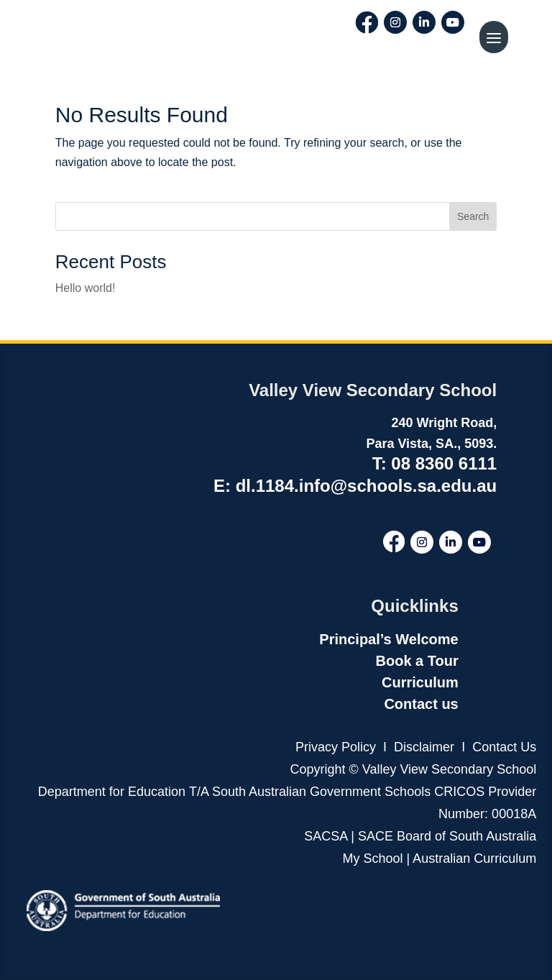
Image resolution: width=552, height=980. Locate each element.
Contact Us (504, 747)
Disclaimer (422, 747)
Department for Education (112, 792)
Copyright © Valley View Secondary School (413, 769)
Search (473, 216)
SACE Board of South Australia (447, 836)
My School (372, 858)
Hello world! (86, 288)
